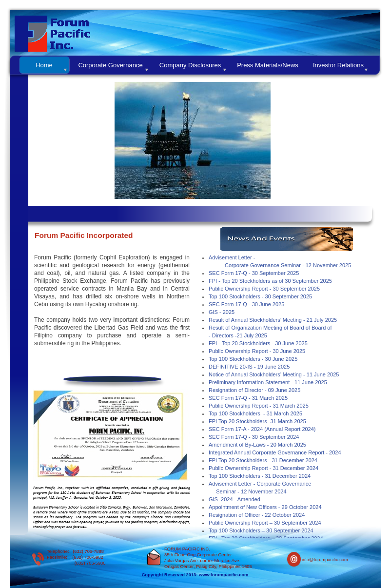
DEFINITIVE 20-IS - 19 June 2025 (249, 367)
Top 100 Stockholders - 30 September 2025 (260, 296)
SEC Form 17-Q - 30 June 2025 (246, 304)
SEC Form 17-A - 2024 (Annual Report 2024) (262, 429)
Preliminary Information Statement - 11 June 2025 (268, 382)
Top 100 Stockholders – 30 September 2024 (261, 530)
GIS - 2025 (222, 312)
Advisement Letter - (232, 257)
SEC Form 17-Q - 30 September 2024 (254, 437)
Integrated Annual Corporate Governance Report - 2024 (275, 452)
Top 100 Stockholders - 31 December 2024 (260, 476)
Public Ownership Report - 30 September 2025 (264, 289)
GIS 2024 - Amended (234, 499)
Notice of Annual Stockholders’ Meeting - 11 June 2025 (274, 374)
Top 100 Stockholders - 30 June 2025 (253, 359)
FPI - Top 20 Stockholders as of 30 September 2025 (270, 281)
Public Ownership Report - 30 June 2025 (257, 351)
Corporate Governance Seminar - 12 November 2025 (288, 265)
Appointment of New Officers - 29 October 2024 (265, 507)
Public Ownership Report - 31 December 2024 (263, 468)
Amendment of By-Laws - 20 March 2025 (257, 445)
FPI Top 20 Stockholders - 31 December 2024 (263, 460)
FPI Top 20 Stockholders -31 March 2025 (257, 421)
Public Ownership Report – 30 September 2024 (265, 523)
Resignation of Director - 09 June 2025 (254, 390)
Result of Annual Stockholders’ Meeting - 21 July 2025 (273, 320)
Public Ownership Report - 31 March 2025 (259, 406)
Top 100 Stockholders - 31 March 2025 (255, 413)
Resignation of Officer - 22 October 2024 (257, 515)
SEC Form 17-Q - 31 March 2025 (248, 398)
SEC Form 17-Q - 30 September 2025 (254, 273)
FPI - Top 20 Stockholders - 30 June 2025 (258, 343)
